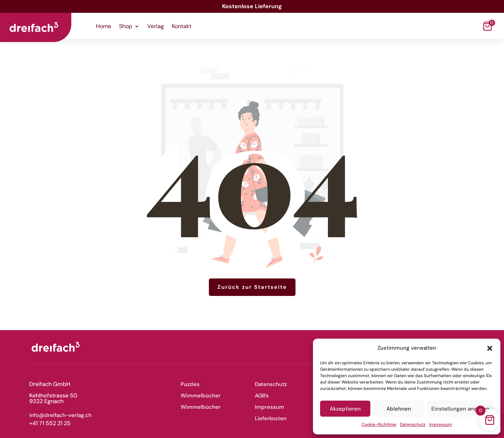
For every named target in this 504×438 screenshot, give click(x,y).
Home (104, 27)
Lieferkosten (271, 418)
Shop (126, 27)
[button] (490, 348)
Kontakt (182, 27)
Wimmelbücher (201, 396)
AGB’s (262, 396)
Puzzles (190, 384)
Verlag (156, 27)
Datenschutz (413, 424)
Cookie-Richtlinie (379, 424)
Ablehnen (399, 409)
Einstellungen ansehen (460, 409)
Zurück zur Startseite (252, 287)
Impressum (441, 424)
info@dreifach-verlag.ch (60, 415)
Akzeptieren (345, 409)
